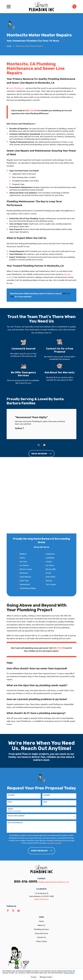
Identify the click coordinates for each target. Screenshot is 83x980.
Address (10, 739)
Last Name (47, 725)
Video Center (41, 871)
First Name (11, 725)
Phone (10, 732)
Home (41, 851)
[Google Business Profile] (19, 840)
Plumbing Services (41, 859)
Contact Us (41, 867)
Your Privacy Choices (35, 911)
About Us (41, 855)
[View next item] (45, 445)
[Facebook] (8, 840)
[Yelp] (13, 840)
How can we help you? (15, 753)
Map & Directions (41, 829)
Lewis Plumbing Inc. (17, 88)
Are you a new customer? (16, 746)
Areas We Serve (41, 863)
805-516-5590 (26, 812)
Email (45, 732)
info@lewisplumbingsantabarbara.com (53, 812)
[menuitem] (10, 914)
